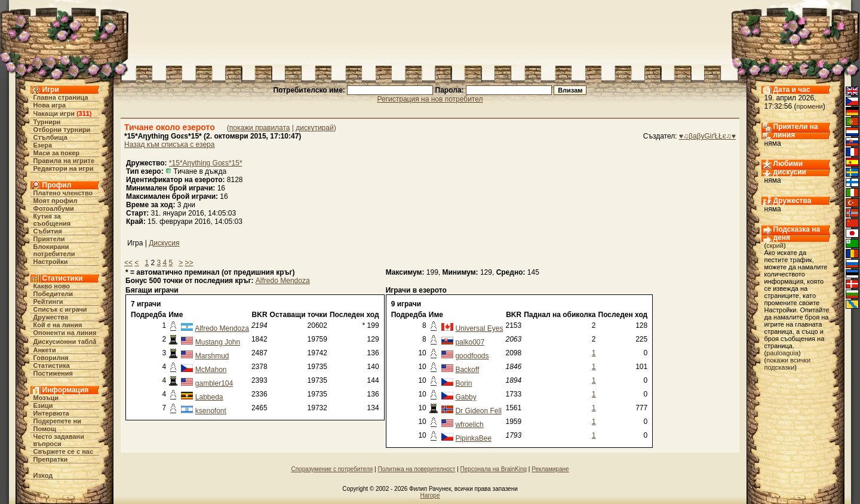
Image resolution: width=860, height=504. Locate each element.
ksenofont (211, 411)
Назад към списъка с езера (169, 145)
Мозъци (46, 398)
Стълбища (50, 137)
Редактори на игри (64, 168)
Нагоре (430, 495)
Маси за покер (57, 153)
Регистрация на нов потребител (430, 99)
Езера (43, 145)
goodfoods (472, 356)
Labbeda (209, 397)
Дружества (51, 317)
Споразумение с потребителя (332, 469)
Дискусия (164, 243)
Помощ (45, 429)
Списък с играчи (60, 309)
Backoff (467, 370)
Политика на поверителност (416, 469)
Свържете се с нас (64, 451)
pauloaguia (782, 353)
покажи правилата (260, 128)
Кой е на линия (58, 325)
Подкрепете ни (57, 421)
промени (810, 106)
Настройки (51, 262)
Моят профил (56, 201)
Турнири (47, 122)
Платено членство (63, 193)
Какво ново (52, 286)
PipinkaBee (473, 438)
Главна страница (61, 97)
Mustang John (218, 342)
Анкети (45, 350)
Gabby (466, 397)
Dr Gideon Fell (478, 411)
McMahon (211, 370)
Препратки (51, 459)
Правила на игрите (64, 161)
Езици (43, 405)
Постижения (53, 373)
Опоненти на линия (65, 333)
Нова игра (50, 105)
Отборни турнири (62, 130)
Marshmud (212, 356)
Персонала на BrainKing (494, 469)
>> (189, 263)
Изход (43, 475)
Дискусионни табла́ (65, 342)
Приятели (49, 239)
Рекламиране (550, 469)
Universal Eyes (479, 328)
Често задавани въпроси (59, 440)
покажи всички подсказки (788, 364)
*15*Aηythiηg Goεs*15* (206, 163)
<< (128, 263)
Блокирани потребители (54, 250)
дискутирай (314, 128)
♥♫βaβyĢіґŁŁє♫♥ (707, 136)
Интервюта (51, 413)
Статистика (52, 365)
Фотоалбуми (54, 208)
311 (84, 113)
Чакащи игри (54, 113)
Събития (48, 231)
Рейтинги (48, 302)
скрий (775, 245)
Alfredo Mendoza (283, 281)
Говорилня (51, 358)
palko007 (470, 342)
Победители (53, 294)
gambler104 (214, 383)
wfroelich (469, 425)
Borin (463, 383)
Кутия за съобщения (52, 220)
